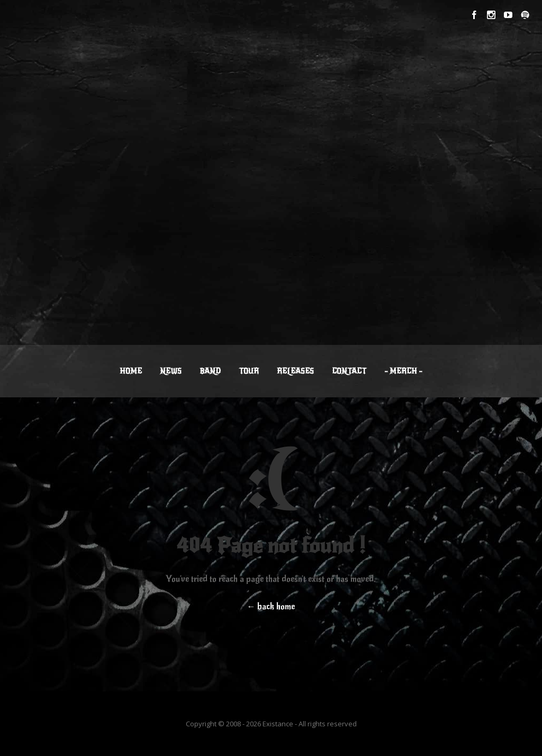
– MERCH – (403, 371)
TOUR (249, 371)
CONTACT (349, 371)
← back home (271, 607)
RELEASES (295, 371)
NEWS (171, 371)
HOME (131, 371)
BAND (210, 371)
